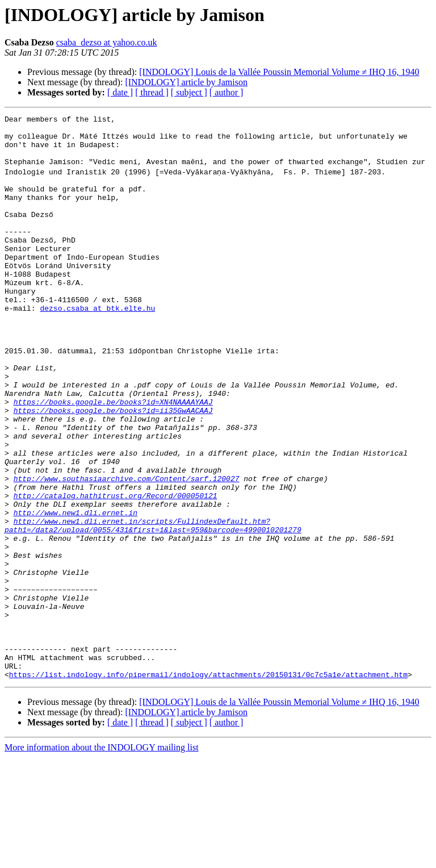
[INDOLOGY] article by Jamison (186, 82)
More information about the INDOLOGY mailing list (102, 858)
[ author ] (227, 92)
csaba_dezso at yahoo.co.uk (107, 42)
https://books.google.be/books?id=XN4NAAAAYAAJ (113, 458)
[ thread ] (152, 92)
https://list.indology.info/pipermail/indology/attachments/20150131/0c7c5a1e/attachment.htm (208, 785)
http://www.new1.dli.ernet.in (76, 591)
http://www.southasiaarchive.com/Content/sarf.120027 (127, 550)
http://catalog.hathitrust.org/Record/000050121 (116, 570)
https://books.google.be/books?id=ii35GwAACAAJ (113, 468)
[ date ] (120, 92)
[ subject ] (189, 92)
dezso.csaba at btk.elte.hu (97, 345)
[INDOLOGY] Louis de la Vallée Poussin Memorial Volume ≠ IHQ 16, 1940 (279, 72)
